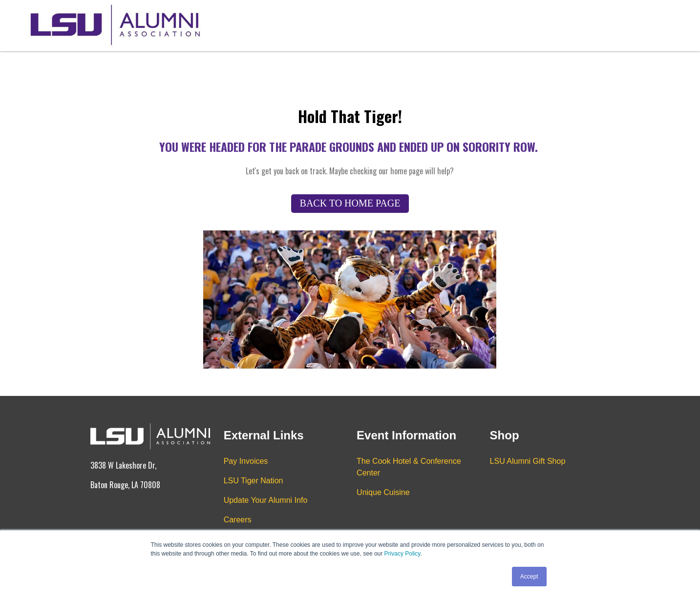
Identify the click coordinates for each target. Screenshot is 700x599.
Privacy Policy (403, 554)
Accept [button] (529, 577)
